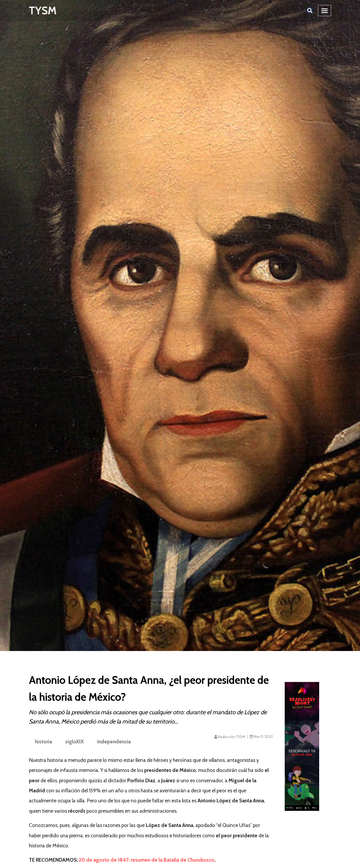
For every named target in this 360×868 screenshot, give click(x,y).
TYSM (43, 10)
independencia (114, 742)
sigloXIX (74, 742)
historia (43, 742)
